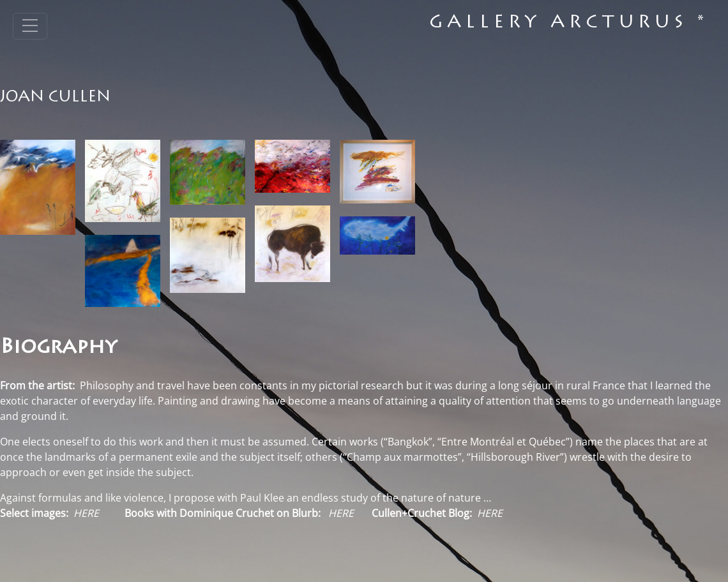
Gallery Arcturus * (569, 24)
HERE (341, 513)
